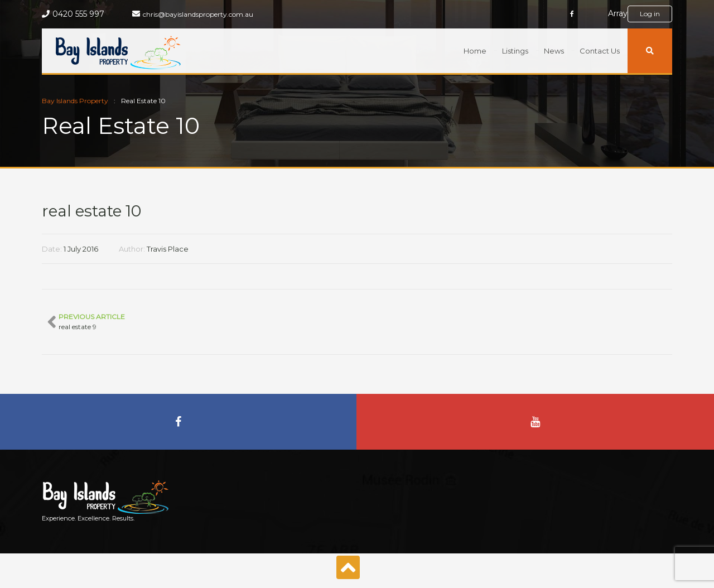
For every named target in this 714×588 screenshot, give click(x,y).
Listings (515, 51)
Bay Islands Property (75, 101)
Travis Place (168, 249)
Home (475, 51)
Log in (650, 14)
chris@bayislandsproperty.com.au (198, 14)
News (554, 51)
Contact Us (600, 51)
